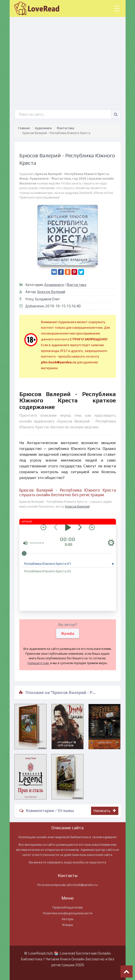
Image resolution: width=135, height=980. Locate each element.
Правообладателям (67, 907)
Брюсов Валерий (51, 292)
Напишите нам (38, 663)
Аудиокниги (43, 128)
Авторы (67, 919)
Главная (24, 128)
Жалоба (68, 633)
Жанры (67, 925)
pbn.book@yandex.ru (82, 885)
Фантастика (65, 128)
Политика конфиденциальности (68, 913)
